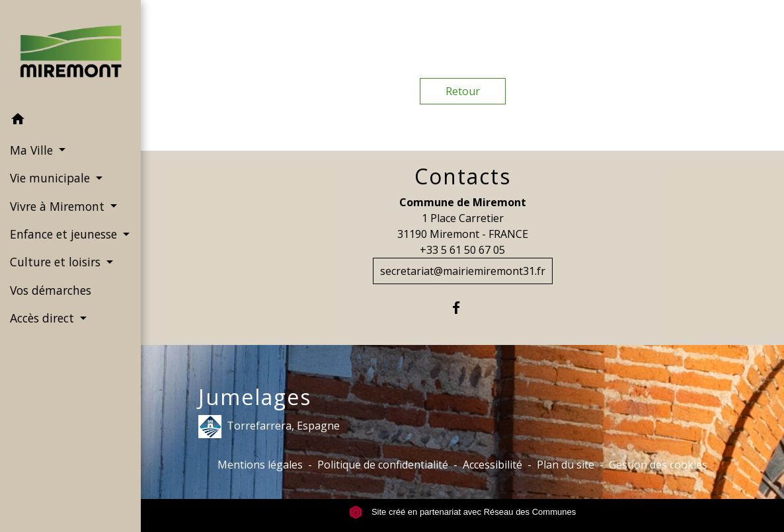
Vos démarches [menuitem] (51, 290)
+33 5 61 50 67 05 (462, 250)
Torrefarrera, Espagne (269, 427)
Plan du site (566, 465)
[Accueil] (70, 53)
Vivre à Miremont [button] (59, 206)
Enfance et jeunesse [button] (65, 234)
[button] (70, 121)
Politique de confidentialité (383, 465)
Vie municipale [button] (52, 178)
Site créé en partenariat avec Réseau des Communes (462, 512)
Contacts (463, 176)
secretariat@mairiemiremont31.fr (463, 271)
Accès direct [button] (44, 318)
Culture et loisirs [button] (57, 262)
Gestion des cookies (658, 465)
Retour (463, 91)
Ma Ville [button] (33, 150)
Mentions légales (260, 465)
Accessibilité (492, 465)
